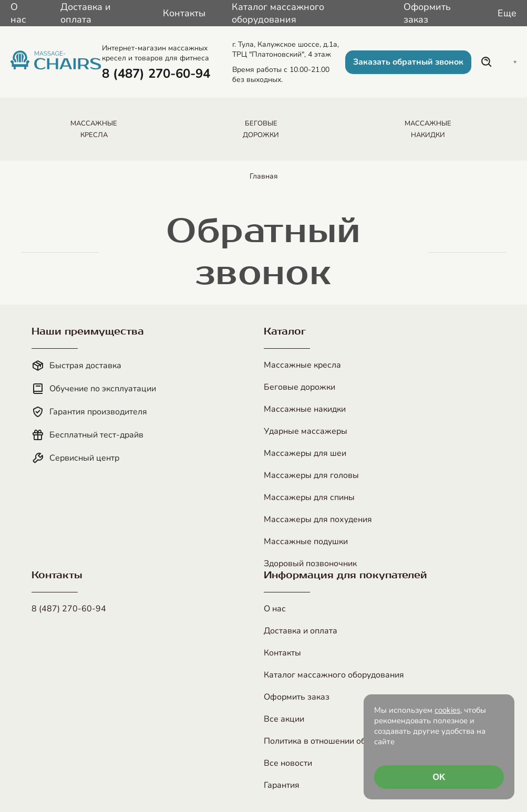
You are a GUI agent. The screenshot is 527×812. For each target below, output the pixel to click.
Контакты (184, 13)
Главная (264, 176)
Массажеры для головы (311, 475)
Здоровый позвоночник (310, 564)
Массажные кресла (302, 365)
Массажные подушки (306, 542)
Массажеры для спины (309, 497)
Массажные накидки (305, 409)
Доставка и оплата (86, 13)
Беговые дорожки (299, 387)
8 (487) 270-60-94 (69, 609)
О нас (18, 13)
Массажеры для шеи (305, 453)
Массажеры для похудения (318, 519)
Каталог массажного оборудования (278, 13)
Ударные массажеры (306, 431)
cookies (447, 710)
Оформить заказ (427, 13)
